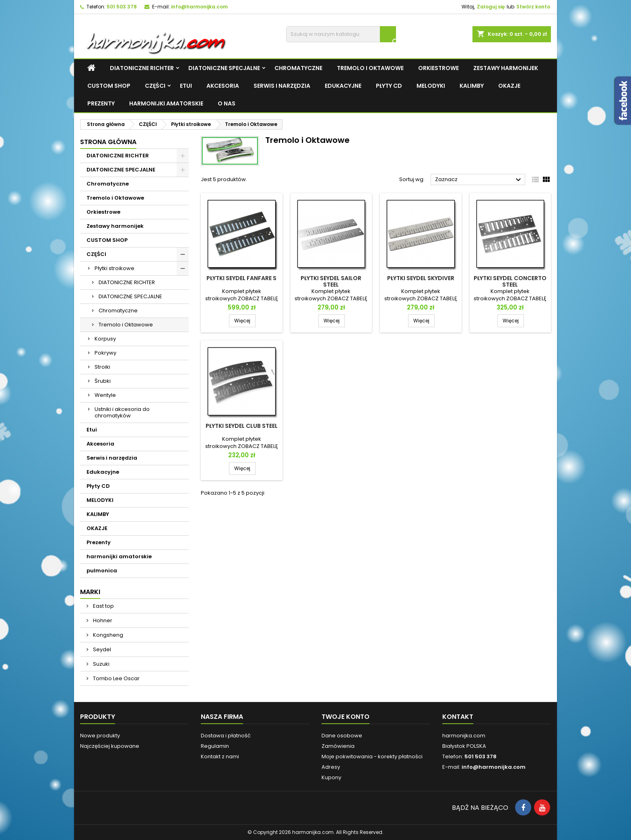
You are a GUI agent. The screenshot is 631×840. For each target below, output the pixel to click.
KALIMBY (472, 86)
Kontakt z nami (220, 756)
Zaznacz (479, 180)
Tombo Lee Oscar (116, 678)
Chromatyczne (298, 68)
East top (103, 606)
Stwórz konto (533, 7)
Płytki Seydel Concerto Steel (510, 281)
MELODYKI (431, 86)
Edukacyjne (343, 86)
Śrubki (103, 381)
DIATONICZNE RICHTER (142, 68)
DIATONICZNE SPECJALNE (224, 68)
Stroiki (102, 367)
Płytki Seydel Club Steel (242, 426)
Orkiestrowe (438, 68)
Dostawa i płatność (226, 736)
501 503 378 (122, 7)
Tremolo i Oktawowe (370, 68)
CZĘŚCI (155, 86)
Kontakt (458, 717)
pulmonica (102, 571)
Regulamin (215, 746)
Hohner (102, 620)
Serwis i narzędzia (282, 86)
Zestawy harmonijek (506, 68)
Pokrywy (105, 353)
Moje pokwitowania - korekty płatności (372, 756)
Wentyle (105, 395)
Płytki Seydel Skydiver (421, 278)
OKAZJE (509, 86)
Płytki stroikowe (114, 268)
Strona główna (108, 142)
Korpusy (105, 339)
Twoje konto (345, 717)
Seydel (101, 649)
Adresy (331, 767)
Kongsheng (107, 635)
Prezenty (101, 103)
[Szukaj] (341, 34)
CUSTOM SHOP (109, 86)
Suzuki (101, 664)
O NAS (227, 103)
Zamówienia (338, 746)
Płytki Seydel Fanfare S (241, 278)
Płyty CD (389, 86)
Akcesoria (223, 86)
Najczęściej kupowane (110, 746)
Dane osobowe (342, 736)
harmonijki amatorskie (166, 103)
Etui (186, 86)
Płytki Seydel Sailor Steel (331, 281)
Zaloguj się (491, 7)
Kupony (331, 777)
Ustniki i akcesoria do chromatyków (122, 412)
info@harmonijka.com (199, 7)
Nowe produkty (100, 736)
